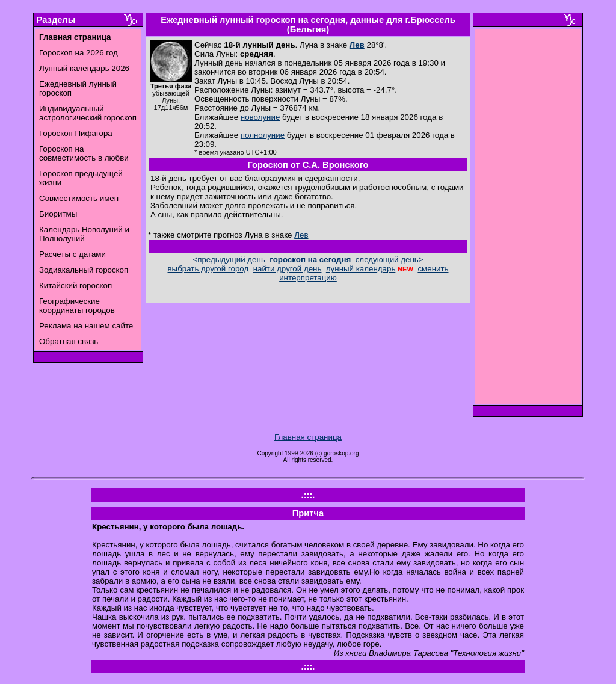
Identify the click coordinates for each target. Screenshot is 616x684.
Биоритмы (58, 214)
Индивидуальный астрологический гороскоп (88, 113)
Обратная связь (69, 341)
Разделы (56, 20)
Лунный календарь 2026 (84, 68)
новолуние (260, 117)
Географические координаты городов (77, 306)
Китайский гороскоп (75, 285)
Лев (357, 45)
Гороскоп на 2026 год (79, 53)
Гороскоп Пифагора (76, 133)
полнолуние (263, 135)
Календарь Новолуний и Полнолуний (84, 234)
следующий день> (390, 260)
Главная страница (308, 437)
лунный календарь (361, 269)
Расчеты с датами (72, 254)
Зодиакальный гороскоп (84, 270)
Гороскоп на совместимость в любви (84, 153)
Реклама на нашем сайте (86, 326)
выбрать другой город (208, 269)
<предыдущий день (229, 260)
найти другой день (288, 269)
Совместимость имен (79, 198)
